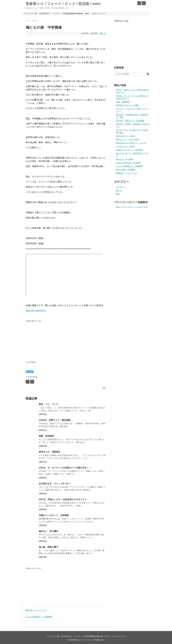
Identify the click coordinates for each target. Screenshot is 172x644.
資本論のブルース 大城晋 (127, 105)
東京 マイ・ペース (48, 404)
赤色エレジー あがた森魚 (127, 139)
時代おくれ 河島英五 (50, 452)
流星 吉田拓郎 (46, 436)
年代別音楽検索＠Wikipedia (73, 13)
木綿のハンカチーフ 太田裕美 (54, 515)
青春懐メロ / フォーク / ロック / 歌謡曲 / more (63, 4)
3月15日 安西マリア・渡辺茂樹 (55, 420)
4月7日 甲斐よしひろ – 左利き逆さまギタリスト (63, 499)
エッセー (56, 13)
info (104, 388)
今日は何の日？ (45, 13)
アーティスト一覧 (30, 13)
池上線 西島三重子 (48, 547)
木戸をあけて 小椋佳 (126, 136)
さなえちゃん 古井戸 (126, 146)
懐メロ (103, 33)
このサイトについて (99, 13)
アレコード (121, 187)
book (87, 13)
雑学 (118, 194)
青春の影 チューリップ (35, 610)
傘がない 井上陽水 (48, 531)
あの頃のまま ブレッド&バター (55, 484)
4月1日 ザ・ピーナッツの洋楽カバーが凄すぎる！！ (65, 468)
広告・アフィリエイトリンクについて (132, 207)
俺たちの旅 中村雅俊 (126, 170)
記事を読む (43, 414)
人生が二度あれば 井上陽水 (128, 163)
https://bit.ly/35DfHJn (36, 311)
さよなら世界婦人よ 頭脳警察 (38, 617)
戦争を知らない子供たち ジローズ (131, 143)
